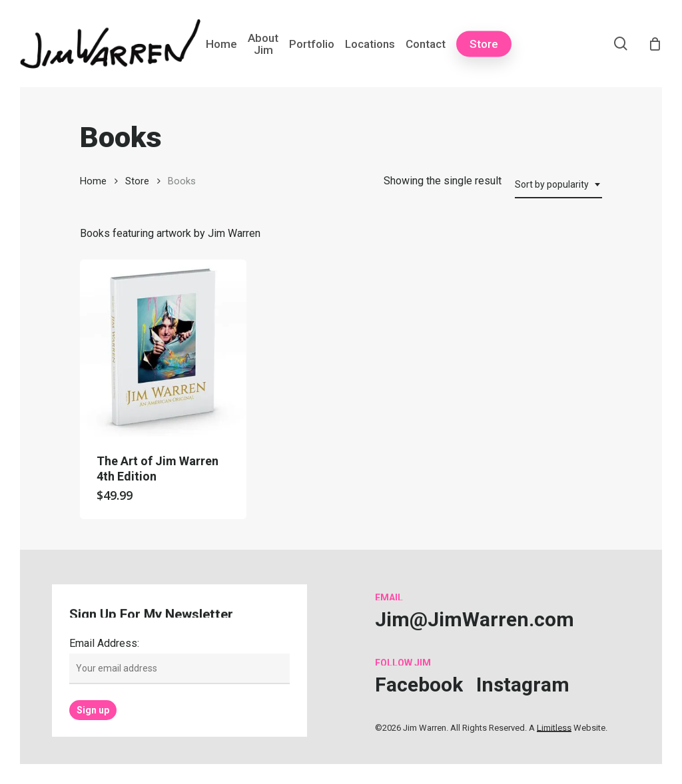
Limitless (554, 728)
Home (93, 181)
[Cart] (655, 44)
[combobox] (558, 185)
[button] (475, 619)
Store (137, 181)
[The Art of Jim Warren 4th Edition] (163, 348)
